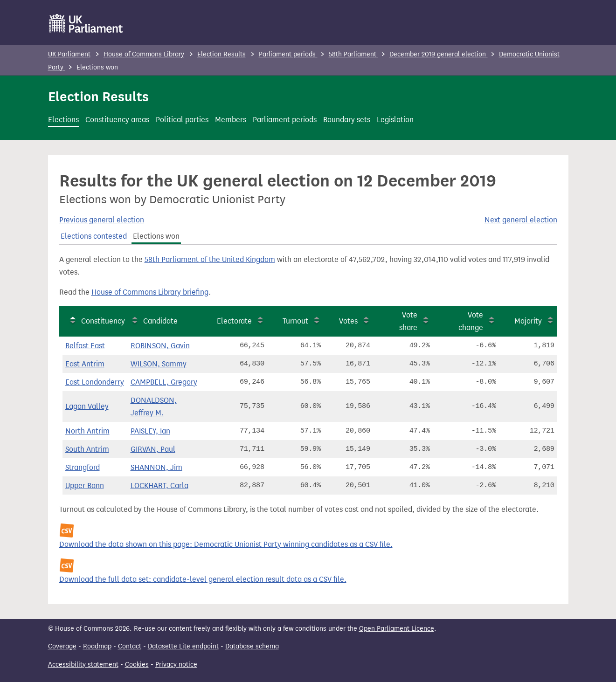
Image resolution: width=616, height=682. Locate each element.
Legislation (395, 120)
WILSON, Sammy (159, 364)
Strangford (83, 467)
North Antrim (87, 431)
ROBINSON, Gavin (160, 346)
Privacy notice (176, 665)
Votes (348, 321)
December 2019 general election (439, 54)
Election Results (221, 54)
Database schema (252, 646)
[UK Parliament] (86, 23)
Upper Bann (85, 486)
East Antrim (85, 364)
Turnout (295, 321)
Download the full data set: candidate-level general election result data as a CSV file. (203, 579)
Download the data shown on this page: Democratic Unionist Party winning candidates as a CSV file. (226, 544)
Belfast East (85, 346)
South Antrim (87, 449)
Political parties (182, 120)
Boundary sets (347, 120)
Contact (130, 646)
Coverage (62, 646)
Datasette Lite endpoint (183, 646)
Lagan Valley (87, 406)
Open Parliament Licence (397, 629)
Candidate (160, 321)
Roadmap (97, 646)
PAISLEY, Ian (150, 431)
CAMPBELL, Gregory (164, 382)
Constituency (103, 321)
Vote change (471, 321)
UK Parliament (69, 54)
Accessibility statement (83, 665)
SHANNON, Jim (156, 467)
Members (231, 120)
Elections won (156, 236)
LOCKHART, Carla (159, 486)
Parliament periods (288, 54)
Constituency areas (117, 120)
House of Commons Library (144, 54)
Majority (528, 321)
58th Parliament (353, 54)
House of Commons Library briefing (150, 292)
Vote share (408, 321)
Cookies (137, 665)
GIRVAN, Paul (153, 449)
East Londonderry (95, 382)
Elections (63, 120)
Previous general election (102, 220)
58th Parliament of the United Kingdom (210, 259)
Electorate (234, 321)
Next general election (521, 220)
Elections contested (94, 236)
